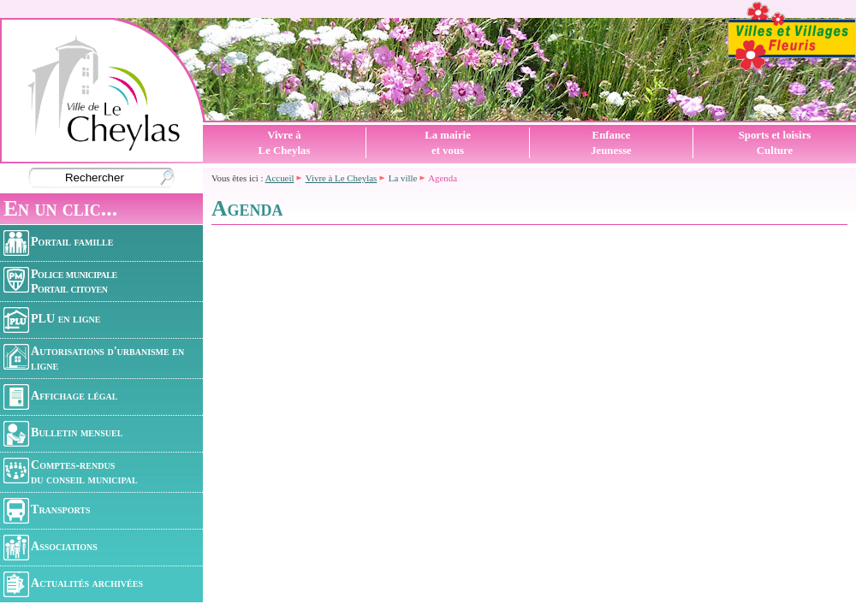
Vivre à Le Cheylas (342, 178)
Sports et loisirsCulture (775, 143)
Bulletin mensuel (63, 434)
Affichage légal (60, 397)
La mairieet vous (448, 143)
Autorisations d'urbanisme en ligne (94, 358)
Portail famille (58, 243)
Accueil (280, 178)
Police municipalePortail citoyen (60, 281)
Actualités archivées (73, 584)
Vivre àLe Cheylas (285, 143)
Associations (51, 548)
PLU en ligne (52, 320)
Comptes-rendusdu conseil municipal (71, 472)
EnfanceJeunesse (611, 143)
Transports (47, 511)
